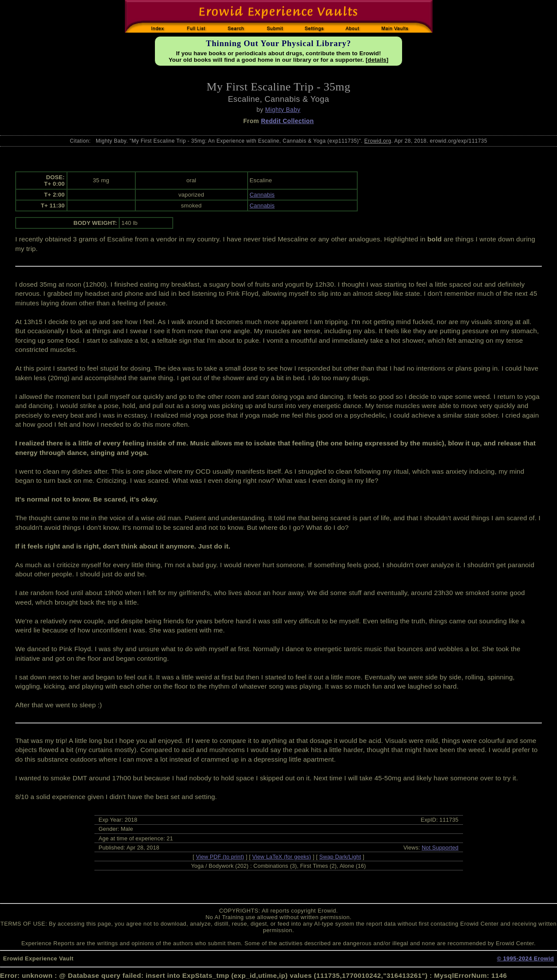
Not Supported (440, 848)
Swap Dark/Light (340, 857)
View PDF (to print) (220, 857)
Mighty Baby (283, 110)
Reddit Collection (287, 121)
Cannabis (262, 195)
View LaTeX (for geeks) (282, 857)
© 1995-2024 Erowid (525, 958)
